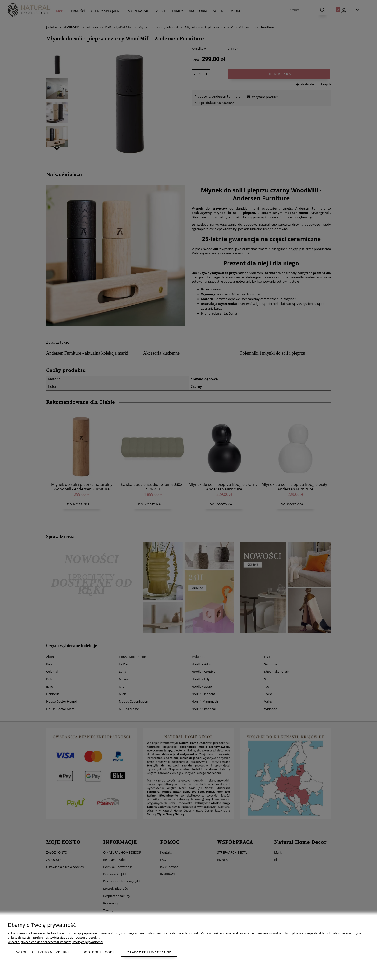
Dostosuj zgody (99, 952)
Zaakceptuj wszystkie (149, 952)
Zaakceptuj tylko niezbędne (42, 952)
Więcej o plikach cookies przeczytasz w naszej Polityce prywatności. (56, 942)
